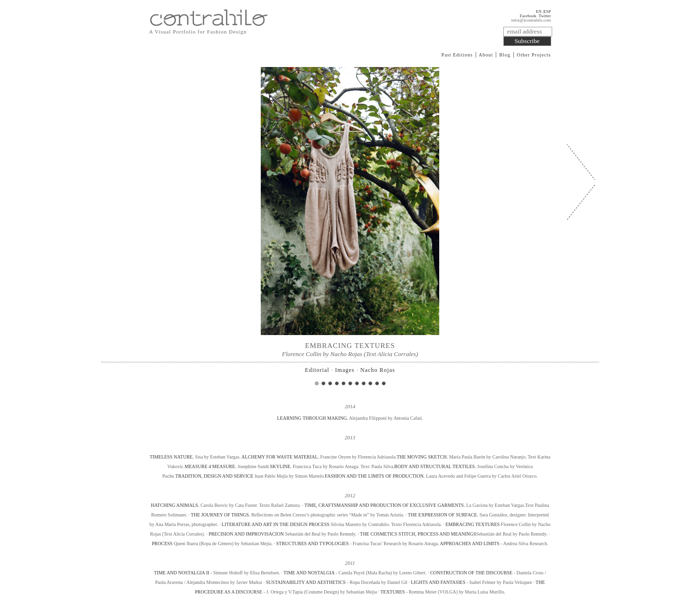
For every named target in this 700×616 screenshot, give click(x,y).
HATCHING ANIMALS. (175, 505)
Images (345, 370)
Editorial (317, 370)
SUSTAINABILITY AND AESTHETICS (306, 582)
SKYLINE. (281, 466)
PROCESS (162, 543)
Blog (505, 55)
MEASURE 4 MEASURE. (211, 466)
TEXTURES (393, 592)
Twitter (545, 16)
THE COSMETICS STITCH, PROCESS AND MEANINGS (418, 534)
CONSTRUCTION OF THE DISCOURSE (471, 573)
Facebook (528, 16)
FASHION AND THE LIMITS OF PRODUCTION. (375, 476)
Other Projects (534, 55)
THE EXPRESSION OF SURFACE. (443, 515)
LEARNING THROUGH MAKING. (313, 418)
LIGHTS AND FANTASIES (439, 582)
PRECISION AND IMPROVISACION (246, 534)
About (486, 55)
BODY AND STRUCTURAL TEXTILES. (435, 466)
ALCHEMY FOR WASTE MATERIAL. (280, 457)
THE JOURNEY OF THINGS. (221, 515)
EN (539, 11)
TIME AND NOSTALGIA (309, 573)
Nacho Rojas (378, 370)
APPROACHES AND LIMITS (469, 543)
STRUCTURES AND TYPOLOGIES (312, 543)
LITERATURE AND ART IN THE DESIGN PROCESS (275, 524)
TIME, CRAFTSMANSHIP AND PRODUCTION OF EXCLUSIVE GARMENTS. (385, 505)
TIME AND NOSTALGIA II (182, 573)
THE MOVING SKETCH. (422, 457)
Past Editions (457, 55)
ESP (547, 11)
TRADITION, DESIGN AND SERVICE (214, 476)
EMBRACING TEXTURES (472, 524)
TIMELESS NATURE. (172, 457)
